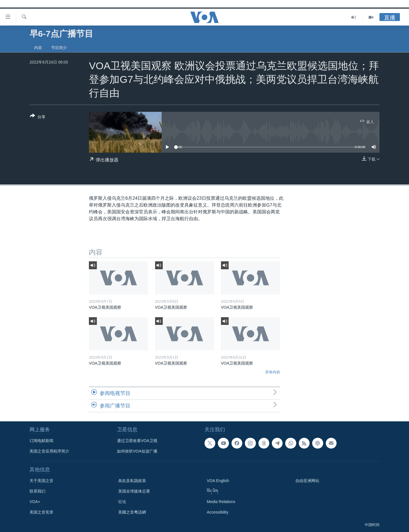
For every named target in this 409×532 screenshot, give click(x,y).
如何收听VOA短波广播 (137, 451)
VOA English (218, 481)
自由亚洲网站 (307, 481)
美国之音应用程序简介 (49, 451)
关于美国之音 (41, 481)
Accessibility (218, 512)
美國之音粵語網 (132, 512)
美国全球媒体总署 (134, 491)
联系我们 (37, 491)
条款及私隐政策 (132, 481)
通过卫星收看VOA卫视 (137, 441)
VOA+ (35, 502)
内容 (38, 48)
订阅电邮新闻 (41, 441)
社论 (122, 502)
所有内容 (273, 372)
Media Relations (221, 502)
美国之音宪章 (41, 512)
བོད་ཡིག (212, 491)
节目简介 (59, 48)
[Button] (38, 117)
